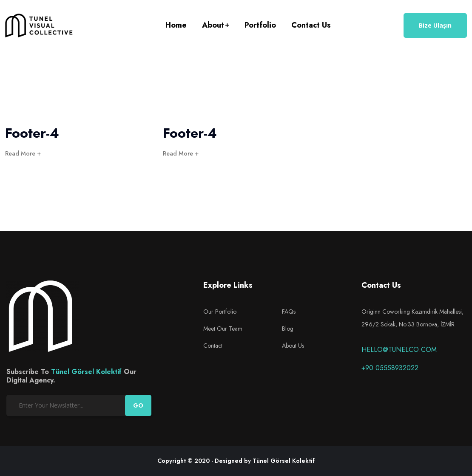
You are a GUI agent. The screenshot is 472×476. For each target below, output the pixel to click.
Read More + (23, 153)
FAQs (289, 312)
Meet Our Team (223, 329)
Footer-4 (32, 133)
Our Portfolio (220, 312)
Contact (213, 346)
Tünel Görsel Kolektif (86, 372)
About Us (293, 346)
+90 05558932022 (390, 368)
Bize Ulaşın (435, 25)
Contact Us (311, 25)
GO (138, 405)
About (213, 25)
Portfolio (260, 25)
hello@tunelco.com (399, 350)
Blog (288, 329)
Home (176, 25)
